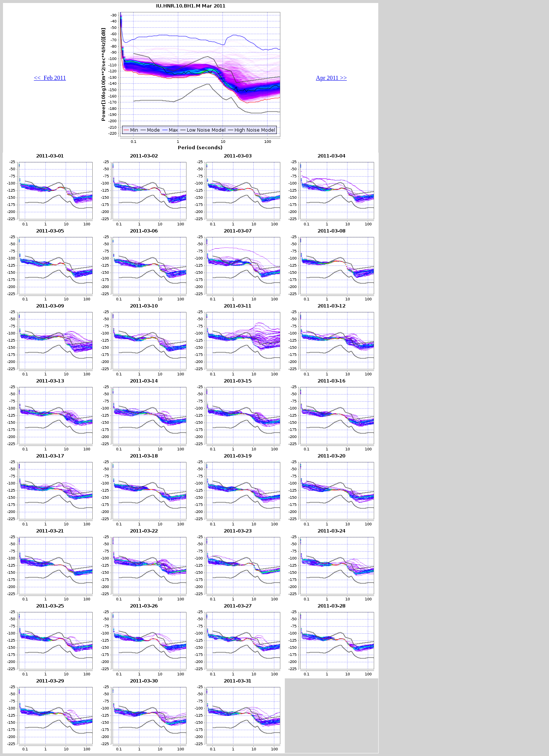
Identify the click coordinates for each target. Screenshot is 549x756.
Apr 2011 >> (331, 78)
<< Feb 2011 (50, 78)
